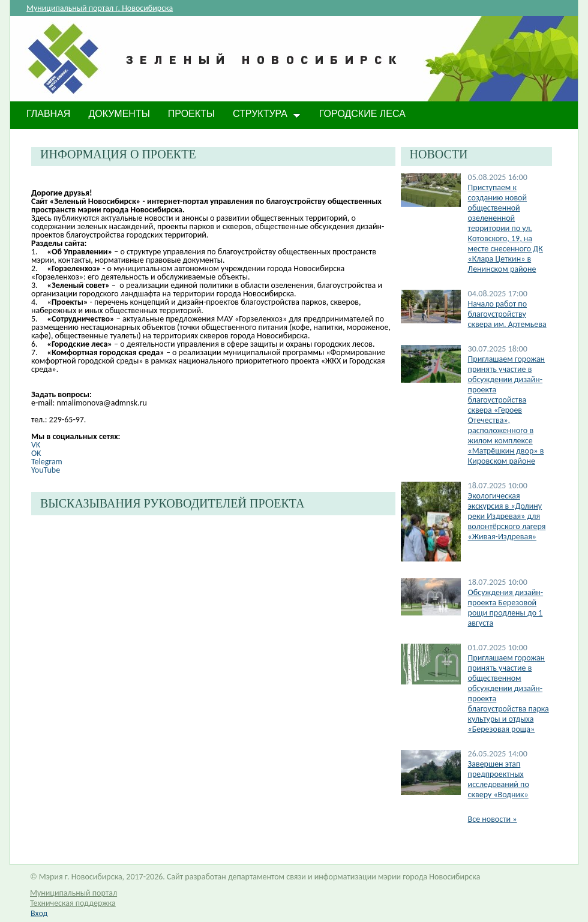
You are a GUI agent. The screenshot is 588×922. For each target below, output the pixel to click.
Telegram (47, 462)
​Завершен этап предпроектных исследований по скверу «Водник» (499, 779)
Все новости (493, 819)
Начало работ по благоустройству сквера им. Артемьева (507, 314)
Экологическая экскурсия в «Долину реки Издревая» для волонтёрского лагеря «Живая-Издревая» (507, 516)
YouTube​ (46, 470)
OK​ (36, 453)
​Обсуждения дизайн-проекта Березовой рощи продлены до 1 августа (505, 608)
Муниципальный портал (73, 893)
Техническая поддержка (73, 903)
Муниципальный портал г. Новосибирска (100, 8)
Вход (39, 913)
